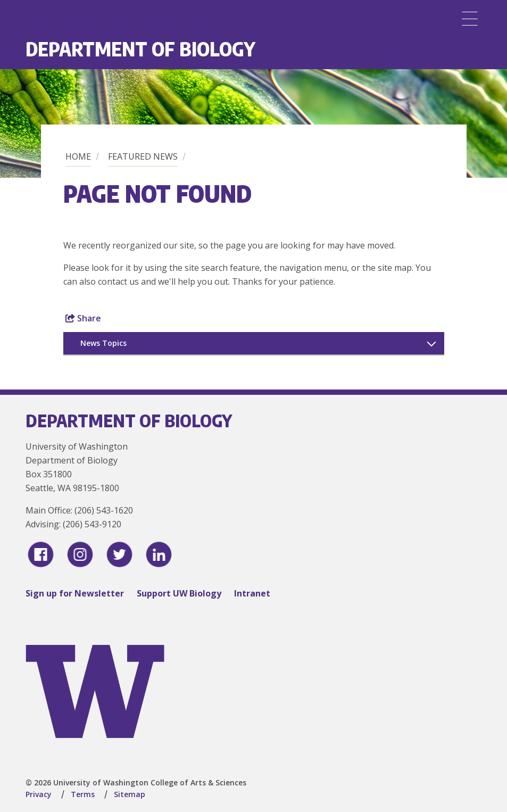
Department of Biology (140, 49)
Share (83, 318)
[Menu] (470, 19)
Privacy (39, 794)
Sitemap (130, 794)
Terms (83, 794)
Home (78, 156)
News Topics (103, 343)
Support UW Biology (179, 593)
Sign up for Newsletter (75, 593)
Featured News (143, 156)
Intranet (252, 593)
